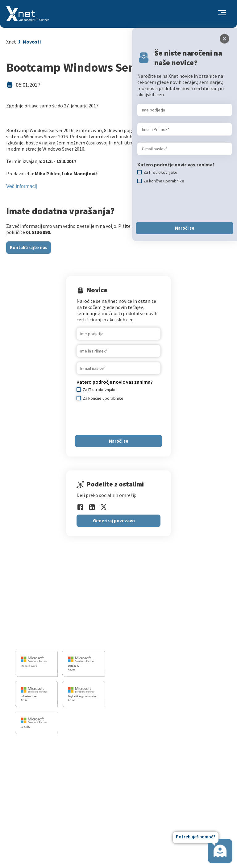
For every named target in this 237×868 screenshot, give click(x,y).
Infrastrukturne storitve (158, 624)
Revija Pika (147, 808)
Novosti (32, 42)
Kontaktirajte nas (29, 247)
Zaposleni (146, 770)
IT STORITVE (144, 599)
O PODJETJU (147, 745)
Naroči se (119, 441)
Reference (146, 778)
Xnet (11, 42)
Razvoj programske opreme (162, 609)
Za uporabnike (39, 754)
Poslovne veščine (42, 778)
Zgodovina (147, 816)
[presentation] (123, 418)
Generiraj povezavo (114, 521)
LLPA (141, 801)
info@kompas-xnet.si (49, 641)
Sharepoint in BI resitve (157, 632)
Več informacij (22, 186)
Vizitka (143, 754)
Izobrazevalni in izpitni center (164, 617)
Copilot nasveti (41, 816)
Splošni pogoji (39, 793)
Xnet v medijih (150, 793)
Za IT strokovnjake (44, 762)
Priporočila (36, 785)
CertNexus (35, 808)
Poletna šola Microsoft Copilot (57, 824)
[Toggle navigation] (222, 14)
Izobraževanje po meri (48, 770)
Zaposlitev (147, 762)
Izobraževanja (42, 745)
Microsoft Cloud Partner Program (59, 801)
